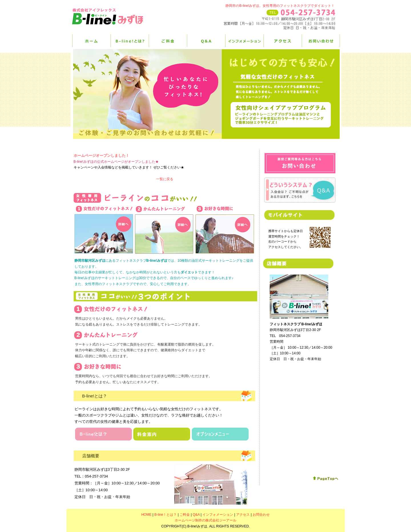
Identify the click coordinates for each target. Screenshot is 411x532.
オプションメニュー (220, 434)
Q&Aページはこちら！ (300, 190)
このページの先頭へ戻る (326, 479)
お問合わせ (300, 163)
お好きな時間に (225, 229)
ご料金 (168, 41)
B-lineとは (103, 434)
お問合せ (321, 41)
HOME (91, 41)
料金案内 (162, 434)
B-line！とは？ (130, 41)
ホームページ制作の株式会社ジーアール (205, 520)
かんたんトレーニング (164, 230)
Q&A (206, 41)
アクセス (283, 41)
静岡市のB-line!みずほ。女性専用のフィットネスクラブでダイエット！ (280, 6)
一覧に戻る (165, 179)
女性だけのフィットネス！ (104, 229)
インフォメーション (244, 41)
